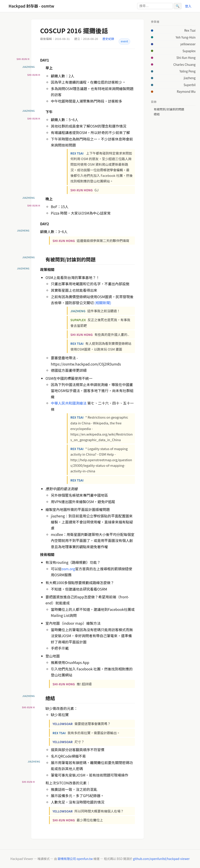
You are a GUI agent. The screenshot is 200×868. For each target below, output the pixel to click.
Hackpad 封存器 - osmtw (32, 6)
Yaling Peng (188, 71)
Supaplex (189, 51)
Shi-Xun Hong (186, 58)
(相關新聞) (103, 303)
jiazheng (190, 78)
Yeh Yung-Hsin (186, 37)
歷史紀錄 (108, 39)
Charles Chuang (185, 64)
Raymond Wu (186, 91)
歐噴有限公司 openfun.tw (75, 859)
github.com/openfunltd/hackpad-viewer (161, 859)
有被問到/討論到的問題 (169, 109)
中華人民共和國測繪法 (69, 403)
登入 (188, 6)
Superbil (190, 85)
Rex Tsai (190, 30)
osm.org (68, 569)
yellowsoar (188, 44)
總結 (157, 114)
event (125, 41)
